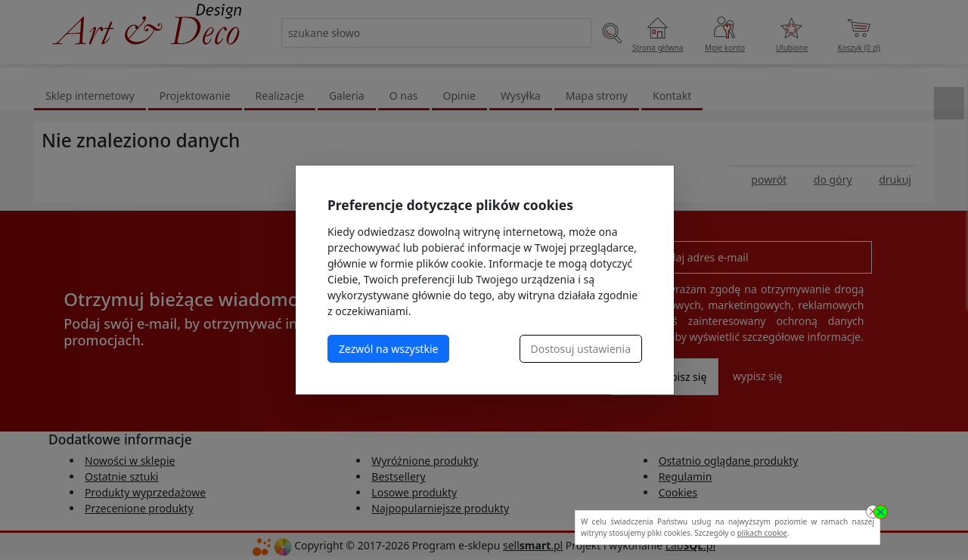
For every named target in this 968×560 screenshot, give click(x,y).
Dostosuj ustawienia (581, 349)
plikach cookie (762, 533)
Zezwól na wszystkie (388, 349)
